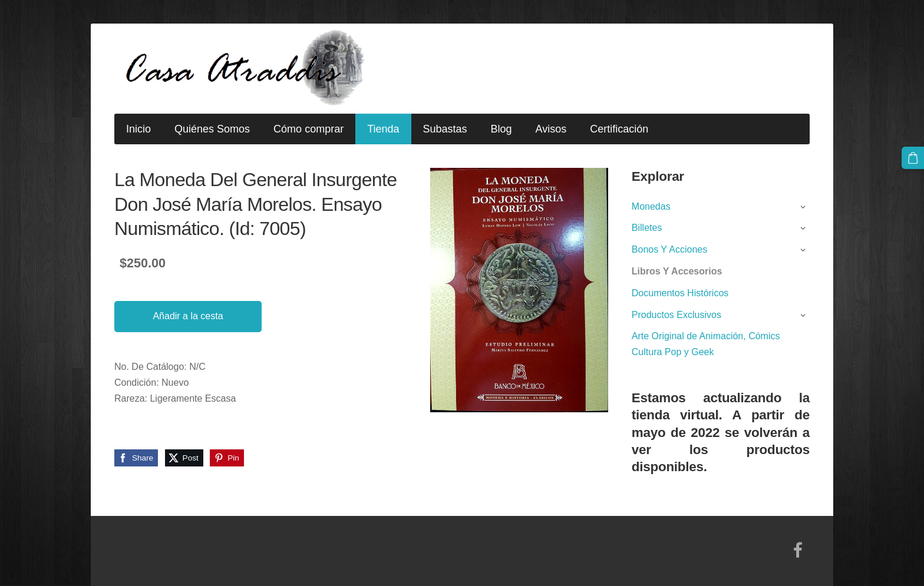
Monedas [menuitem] (651, 206)
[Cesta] (913, 158)
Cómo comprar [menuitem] (308, 129)
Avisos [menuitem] (551, 129)
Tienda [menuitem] (383, 129)
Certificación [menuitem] (619, 129)
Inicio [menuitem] (138, 129)
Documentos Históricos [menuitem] (680, 293)
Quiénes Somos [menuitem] (212, 129)
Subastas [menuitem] (445, 129)
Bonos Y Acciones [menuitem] (669, 249)
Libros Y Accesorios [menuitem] (677, 271)
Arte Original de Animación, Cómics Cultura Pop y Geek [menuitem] (706, 344)
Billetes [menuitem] (647, 228)
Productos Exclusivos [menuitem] (676, 315)
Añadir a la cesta (188, 316)
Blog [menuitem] (501, 129)
